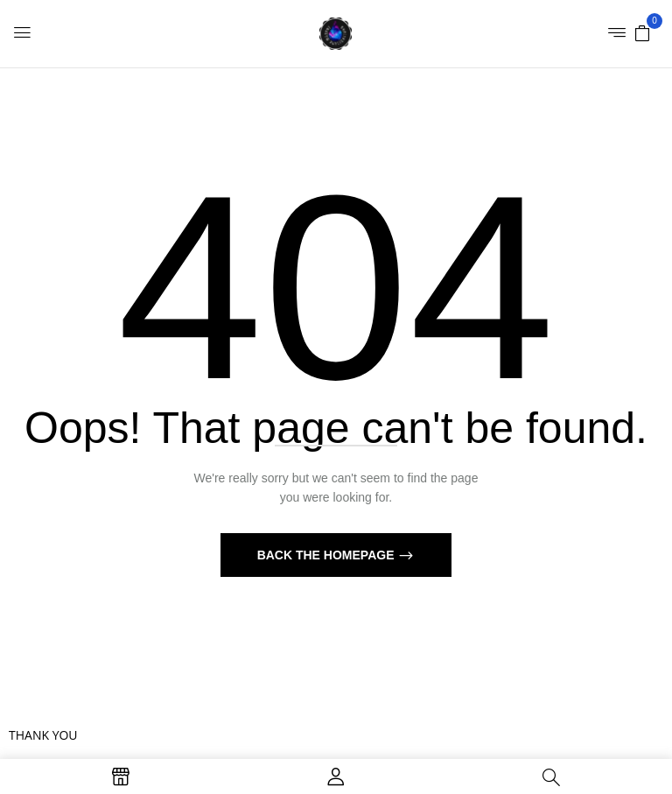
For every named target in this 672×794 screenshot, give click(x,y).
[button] (642, 32)
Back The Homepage (328, 555)
